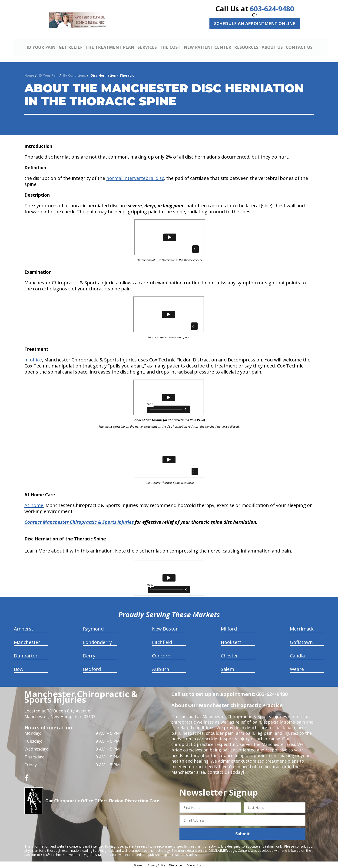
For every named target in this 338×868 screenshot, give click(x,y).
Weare (297, 668)
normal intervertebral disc (135, 177)
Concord (161, 655)
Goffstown (301, 642)
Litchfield (162, 642)
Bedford (92, 668)
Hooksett (231, 642)
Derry (89, 655)
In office (33, 359)
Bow (19, 668)
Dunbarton (26, 655)
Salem (227, 668)
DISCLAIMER (218, 850)
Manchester (27, 642)
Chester (229, 655)
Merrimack (302, 628)
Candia (297, 655)
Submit (243, 833)
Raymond (93, 628)
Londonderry (97, 642)
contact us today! (225, 771)
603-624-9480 (272, 9)
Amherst (24, 628)
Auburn (161, 668)
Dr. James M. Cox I (96, 854)
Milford (229, 628)
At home (34, 505)
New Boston (165, 628)
